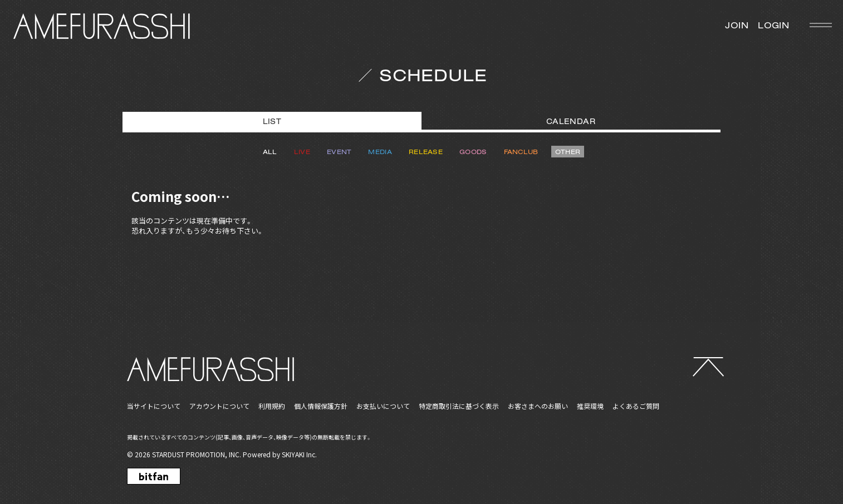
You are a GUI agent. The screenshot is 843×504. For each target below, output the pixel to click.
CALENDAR (571, 121)
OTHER (568, 152)
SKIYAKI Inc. (299, 454)
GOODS (473, 152)
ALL (270, 152)
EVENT (339, 152)
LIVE (302, 152)
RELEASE (426, 152)
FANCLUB (521, 152)
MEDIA (380, 152)
